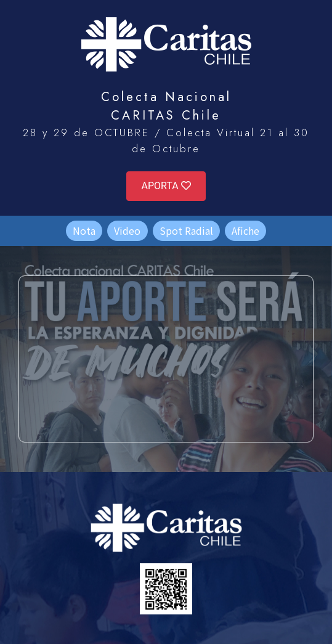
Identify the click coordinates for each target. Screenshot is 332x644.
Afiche (245, 230)
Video (127, 230)
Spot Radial (186, 230)
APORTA (166, 186)
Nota (84, 230)
